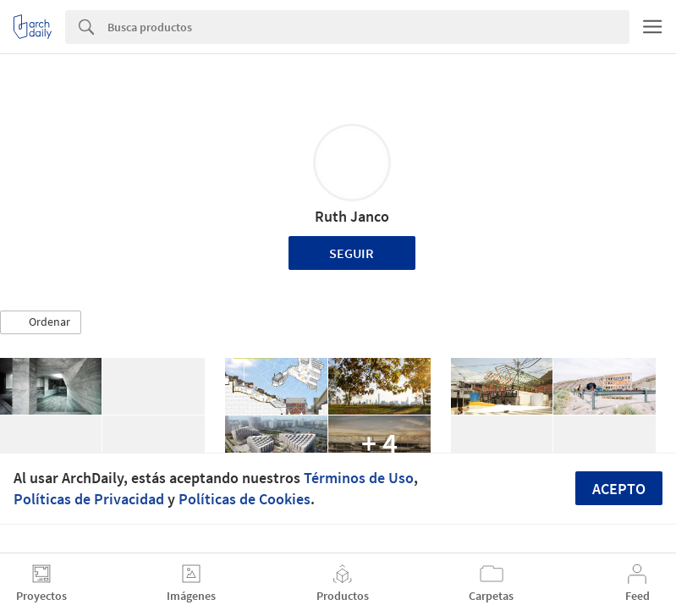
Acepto (619, 489)
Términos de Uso (359, 478)
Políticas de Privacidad (89, 499)
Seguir (352, 253)
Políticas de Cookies (245, 499)
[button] (41, 322)
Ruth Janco (352, 216)
